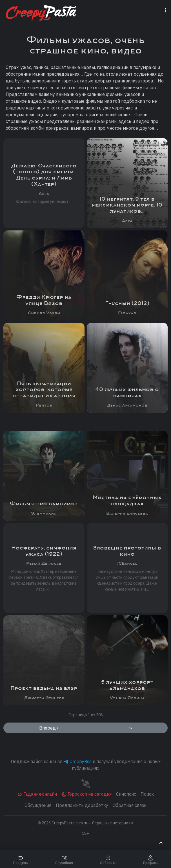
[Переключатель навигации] (166, 9)
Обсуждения (38, 805)
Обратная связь (130, 805)
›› (131, 728)
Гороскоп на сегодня (86, 794)
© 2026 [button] (85, 823)
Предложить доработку (82, 805)
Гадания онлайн (37, 794)
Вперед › (49, 728)
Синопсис (126, 794)
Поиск (147, 794)
